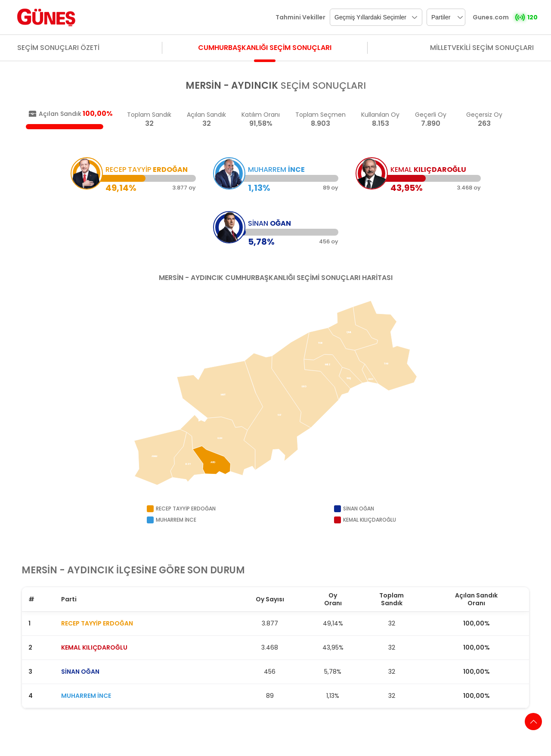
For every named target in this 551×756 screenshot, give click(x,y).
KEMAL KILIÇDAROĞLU (94, 647)
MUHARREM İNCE (86, 696)
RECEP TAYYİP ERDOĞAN (97, 623)
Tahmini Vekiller (300, 17)
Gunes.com (491, 17)
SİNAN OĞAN (80, 672)
